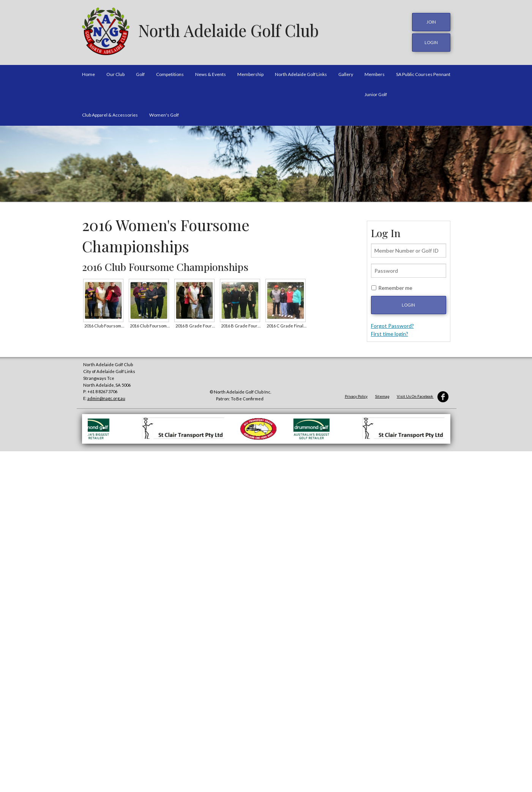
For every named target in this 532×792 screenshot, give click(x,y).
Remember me (395, 287)
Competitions (170, 74)
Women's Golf (164, 114)
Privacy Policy (356, 396)
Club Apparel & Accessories (110, 114)
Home (88, 74)
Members (375, 74)
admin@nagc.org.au (106, 398)
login (431, 42)
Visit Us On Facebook (423, 396)
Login (408, 304)
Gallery (346, 74)
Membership (250, 74)
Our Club (115, 74)
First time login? (390, 333)
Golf (140, 74)
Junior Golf (376, 94)
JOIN (431, 22)
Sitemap (382, 396)
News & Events (211, 74)
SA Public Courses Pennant (423, 74)
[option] (266, 163)
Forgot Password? (392, 325)
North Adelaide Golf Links (301, 74)
